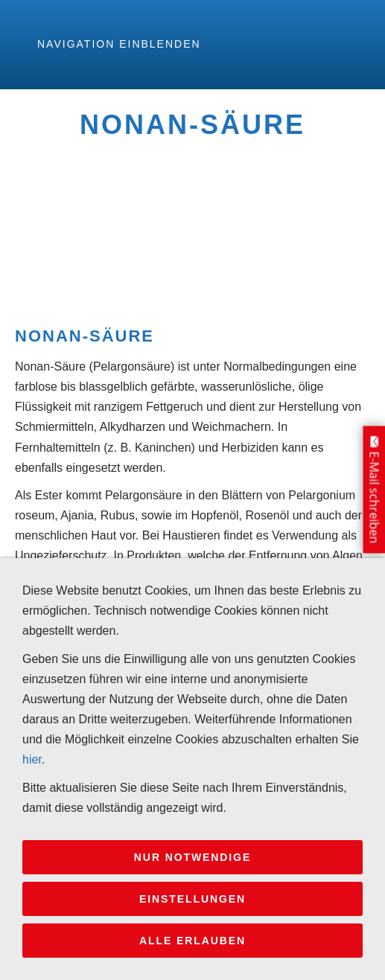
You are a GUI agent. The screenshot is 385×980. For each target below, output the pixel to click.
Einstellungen (192, 899)
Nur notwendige (192, 857)
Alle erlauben (192, 941)
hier (32, 759)
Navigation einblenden (119, 44)
